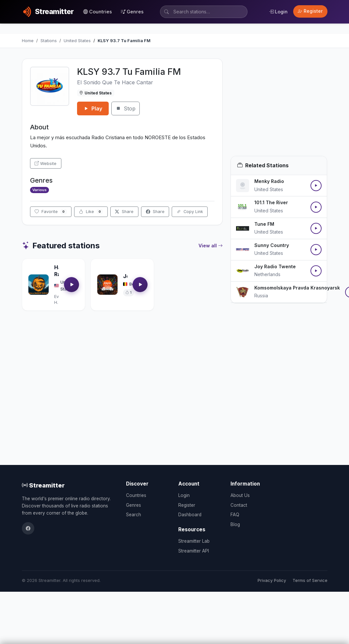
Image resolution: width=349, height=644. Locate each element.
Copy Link (190, 212)
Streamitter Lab (194, 541)
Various (40, 190)
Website (46, 164)
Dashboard (190, 515)
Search (134, 515)
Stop (126, 108)
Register (310, 11)
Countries (98, 12)
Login (278, 12)
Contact (239, 505)
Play (93, 108)
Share (124, 212)
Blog (235, 524)
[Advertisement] (279, 107)
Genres (132, 12)
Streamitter (43, 485)
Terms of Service (310, 580)
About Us (240, 495)
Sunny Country (272, 245)
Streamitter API (194, 551)
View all (211, 246)
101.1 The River (271, 202)
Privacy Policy (272, 580)
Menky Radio (269, 181)
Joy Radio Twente (275, 266)
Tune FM (264, 224)
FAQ (235, 515)
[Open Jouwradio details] (107, 285)
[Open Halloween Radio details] (39, 285)
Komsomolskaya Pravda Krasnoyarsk (297, 288)
